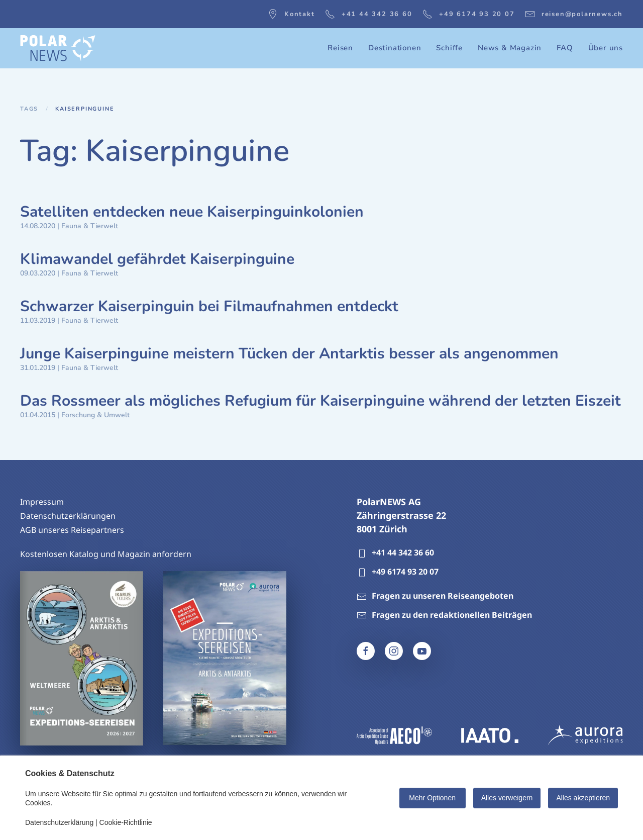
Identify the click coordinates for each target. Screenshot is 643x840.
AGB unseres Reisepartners (72, 530)
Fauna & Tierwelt (90, 226)
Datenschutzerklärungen (68, 516)
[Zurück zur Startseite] (58, 48)
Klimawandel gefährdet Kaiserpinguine (157, 259)
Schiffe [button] (449, 48)
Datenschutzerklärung (59, 822)
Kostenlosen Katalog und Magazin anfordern (106, 554)
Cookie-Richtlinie (126, 822)
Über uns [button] (606, 48)
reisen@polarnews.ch (574, 14)
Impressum (42, 502)
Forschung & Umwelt (95, 415)
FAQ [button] (565, 48)
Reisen (340, 48)
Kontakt (291, 14)
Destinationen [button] (395, 48)
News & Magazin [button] (510, 48)
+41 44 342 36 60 (369, 14)
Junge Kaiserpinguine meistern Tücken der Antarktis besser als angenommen (289, 354)
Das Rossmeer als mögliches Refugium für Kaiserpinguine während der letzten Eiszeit (320, 401)
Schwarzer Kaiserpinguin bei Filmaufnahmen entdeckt (209, 306)
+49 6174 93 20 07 (469, 14)
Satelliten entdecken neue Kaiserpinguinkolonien (192, 212)
